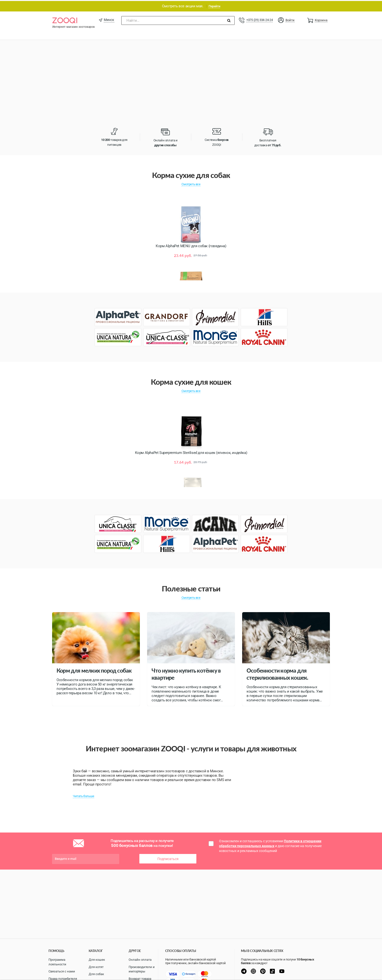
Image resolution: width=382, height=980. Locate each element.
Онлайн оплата (140, 960)
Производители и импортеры (142, 969)
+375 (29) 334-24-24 (259, 19)
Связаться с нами (62, 971)
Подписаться (168, 858)
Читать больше (84, 795)
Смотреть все (191, 183)
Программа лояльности (57, 962)
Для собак (96, 974)
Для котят (96, 967)
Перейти (214, 5)
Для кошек (97, 960)
